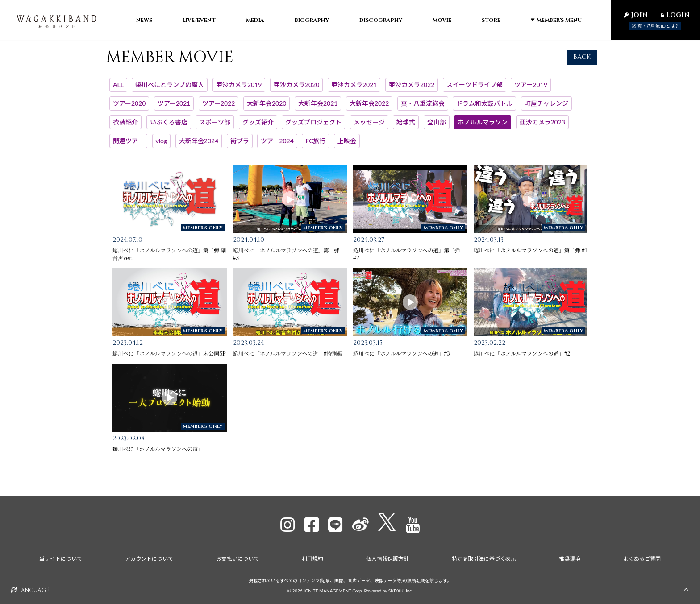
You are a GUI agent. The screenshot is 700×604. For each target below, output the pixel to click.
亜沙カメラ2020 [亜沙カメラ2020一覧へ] (296, 91)
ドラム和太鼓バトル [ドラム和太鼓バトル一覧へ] (484, 110)
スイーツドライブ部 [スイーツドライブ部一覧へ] (475, 91)
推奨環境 (571, 561)
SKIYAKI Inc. (401, 592)
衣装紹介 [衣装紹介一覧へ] (125, 128)
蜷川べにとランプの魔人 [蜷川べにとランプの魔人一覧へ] (170, 91)
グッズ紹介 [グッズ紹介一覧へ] (258, 128)
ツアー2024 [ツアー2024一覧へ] (277, 147)
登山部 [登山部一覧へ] (437, 128)
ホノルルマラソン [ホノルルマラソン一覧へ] (483, 128)
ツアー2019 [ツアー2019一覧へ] (531, 91)
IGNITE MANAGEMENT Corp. (333, 592)
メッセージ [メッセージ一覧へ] (369, 128)
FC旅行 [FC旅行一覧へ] (315, 147)
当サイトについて (58, 561)
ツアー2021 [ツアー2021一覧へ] (174, 110)
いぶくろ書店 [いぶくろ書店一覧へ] (169, 128)
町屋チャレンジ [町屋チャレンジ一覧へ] (546, 110)
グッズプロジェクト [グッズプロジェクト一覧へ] (313, 128)
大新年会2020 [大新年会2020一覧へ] (267, 110)
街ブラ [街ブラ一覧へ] (240, 147)
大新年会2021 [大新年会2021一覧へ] (318, 110)
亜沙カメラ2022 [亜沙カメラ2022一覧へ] (412, 91)
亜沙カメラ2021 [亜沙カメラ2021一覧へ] (354, 91)
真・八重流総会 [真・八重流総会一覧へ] (423, 110)
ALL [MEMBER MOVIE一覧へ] (118, 91)
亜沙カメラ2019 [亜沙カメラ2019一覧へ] (239, 91)
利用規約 (312, 561)
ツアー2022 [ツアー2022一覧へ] (219, 110)
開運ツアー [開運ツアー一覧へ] (128, 147)
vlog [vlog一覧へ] (162, 147)
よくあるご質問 (644, 561)
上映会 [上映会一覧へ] (347, 147)
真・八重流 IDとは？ (655, 26)
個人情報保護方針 (388, 561)
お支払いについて (237, 561)
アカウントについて (148, 561)
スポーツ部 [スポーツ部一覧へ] (215, 128)
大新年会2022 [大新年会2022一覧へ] (369, 110)
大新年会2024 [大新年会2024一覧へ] (199, 147)
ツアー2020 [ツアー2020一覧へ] (129, 110)
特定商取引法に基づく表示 (485, 561)
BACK (582, 63)
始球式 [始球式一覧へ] (406, 128)
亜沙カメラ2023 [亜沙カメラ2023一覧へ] (542, 128)
